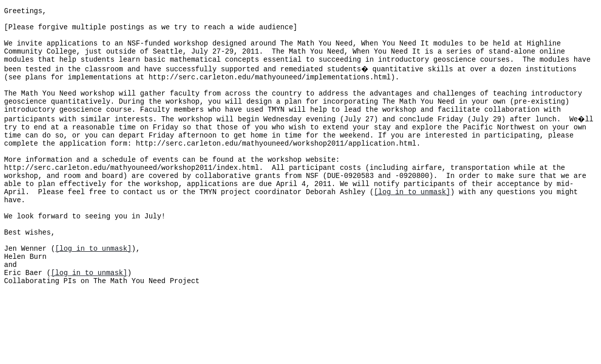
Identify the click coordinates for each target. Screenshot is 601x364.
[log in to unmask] (412, 223)
